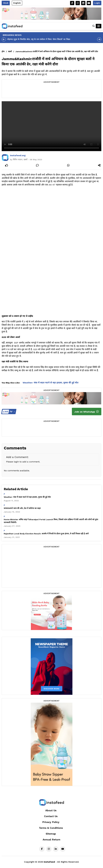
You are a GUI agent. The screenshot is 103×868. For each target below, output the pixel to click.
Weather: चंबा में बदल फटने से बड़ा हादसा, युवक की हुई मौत (51, 383)
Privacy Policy (51, 822)
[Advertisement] (52, 91)
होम (3, 51)
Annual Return (51, 839)
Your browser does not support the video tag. (51, 126)
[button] (94, 26)
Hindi (6, 3)
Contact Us (51, 816)
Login (97, 3)
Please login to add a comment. (23, 462)
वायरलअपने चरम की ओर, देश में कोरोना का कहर (22, 508)
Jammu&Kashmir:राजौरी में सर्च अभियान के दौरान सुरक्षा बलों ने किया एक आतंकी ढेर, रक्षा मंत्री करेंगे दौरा (57, 51)
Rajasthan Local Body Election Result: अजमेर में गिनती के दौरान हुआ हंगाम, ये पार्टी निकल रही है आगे (46, 534)
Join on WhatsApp (87, 412)
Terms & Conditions (51, 828)
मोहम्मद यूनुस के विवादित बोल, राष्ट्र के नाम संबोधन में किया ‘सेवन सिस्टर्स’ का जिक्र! (39, 39)
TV (8, 412)
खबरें (10, 51)
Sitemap (51, 834)
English (17, 3)
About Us (51, 810)
